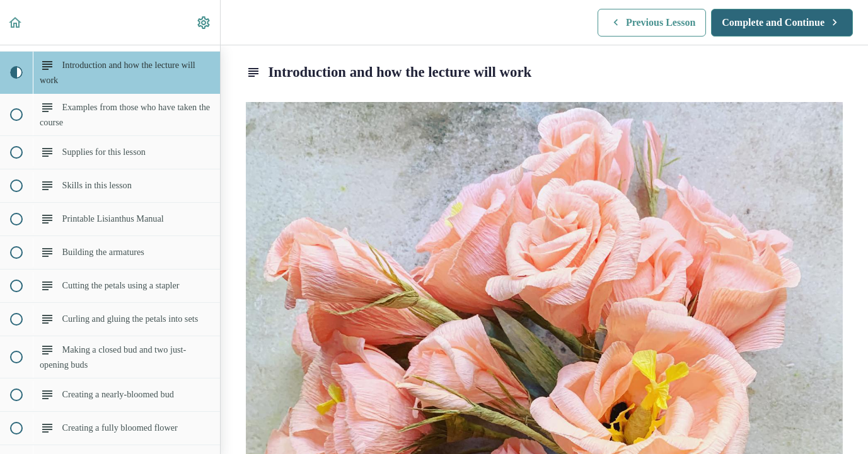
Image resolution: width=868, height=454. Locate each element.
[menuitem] (204, 22)
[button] (16, 22)
